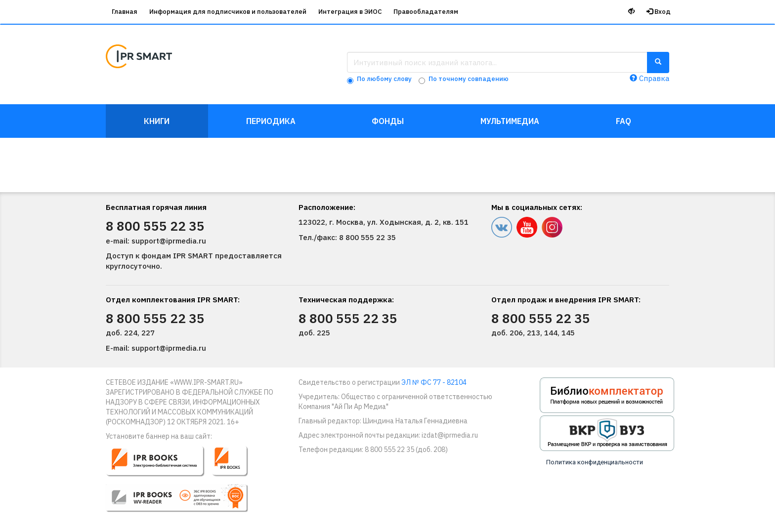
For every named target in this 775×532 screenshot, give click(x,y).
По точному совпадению (469, 79)
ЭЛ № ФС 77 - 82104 (434, 382)
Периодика (271, 121)
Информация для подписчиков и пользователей (228, 12)
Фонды (388, 121)
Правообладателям (426, 12)
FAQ (624, 121)
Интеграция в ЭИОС (350, 12)
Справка (649, 78)
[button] (184, 483)
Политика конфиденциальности (595, 462)
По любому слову (384, 79)
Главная (125, 12)
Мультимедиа (510, 121)
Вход (659, 12)
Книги (157, 121)
